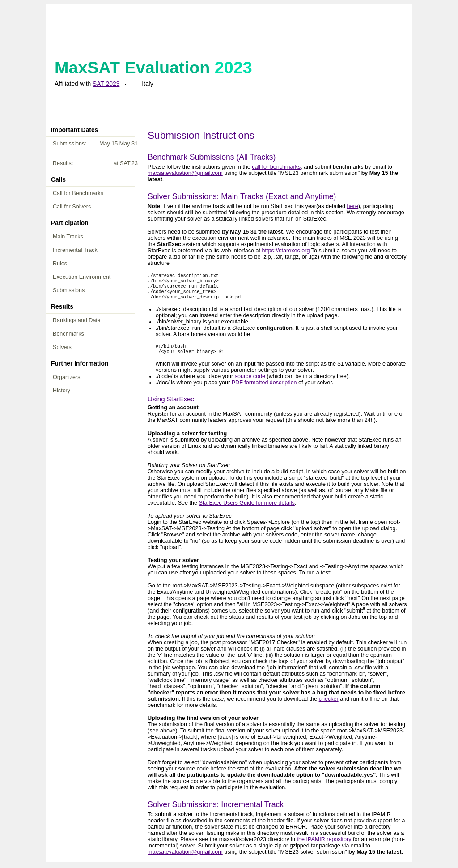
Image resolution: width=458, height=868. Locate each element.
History (61, 391)
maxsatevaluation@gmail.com (185, 173)
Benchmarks (68, 334)
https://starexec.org (286, 251)
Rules (60, 264)
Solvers (62, 347)
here (352, 206)
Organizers (66, 377)
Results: (95, 163)
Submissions (69, 290)
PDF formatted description (264, 389)
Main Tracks (68, 237)
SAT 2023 (106, 84)
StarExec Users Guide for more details (247, 509)
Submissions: (95, 144)
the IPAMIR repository (324, 846)
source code (250, 383)
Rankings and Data (77, 320)
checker (329, 705)
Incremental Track (75, 250)
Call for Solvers (72, 207)
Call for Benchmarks (78, 193)
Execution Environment (82, 277)
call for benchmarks (276, 167)
